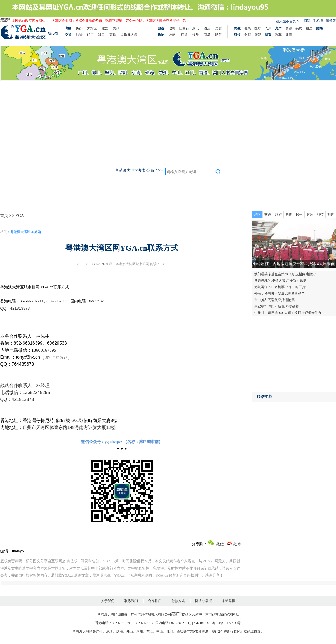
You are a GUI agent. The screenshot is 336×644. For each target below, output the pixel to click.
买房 (299, 28)
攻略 (172, 28)
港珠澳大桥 (129, 35)
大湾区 (92, 28)
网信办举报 (203, 601)
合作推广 (155, 601)
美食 (218, 28)
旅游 (278, 214)
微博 (234, 544)
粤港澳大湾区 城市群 (26, 232)
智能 (258, 35)
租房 (309, 28)
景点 (196, 28)
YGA (20, 216)
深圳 (109, 631)
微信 (216, 544)
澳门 (215, 631)
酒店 (207, 28)
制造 (331, 214)
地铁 (79, 35)
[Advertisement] (168, 123)
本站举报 (229, 601)
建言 (105, 28)
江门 (170, 631)
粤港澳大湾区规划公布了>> (139, 170)
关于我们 (108, 601)
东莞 (150, 631)
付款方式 (178, 601)
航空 (90, 35)
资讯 (116, 28)
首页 (4, 216)
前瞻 (289, 35)
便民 (248, 28)
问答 (307, 21)
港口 (102, 35)
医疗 (258, 28)
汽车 (278, 35)
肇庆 (180, 631)
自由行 (184, 28)
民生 (299, 214)
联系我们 (131, 601)
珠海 (119, 631)
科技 (320, 214)
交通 (268, 214)
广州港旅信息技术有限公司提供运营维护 (166, 615)
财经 (310, 214)
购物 (289, 214)
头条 (79, 28)
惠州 (140, 631)
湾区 (257, 214)
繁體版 (331, 21)
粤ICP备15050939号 (226, 623)
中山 (160, 631)
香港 (205, 631)
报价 (196, 35)
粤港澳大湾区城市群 (112, 615)
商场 (207, 35)
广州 (99, 631)
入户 (268, 28)
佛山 (130, 631)
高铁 (113, 35)
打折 (184, 35)
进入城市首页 (286, 21)
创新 (248, 35)
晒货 (218, 35)
